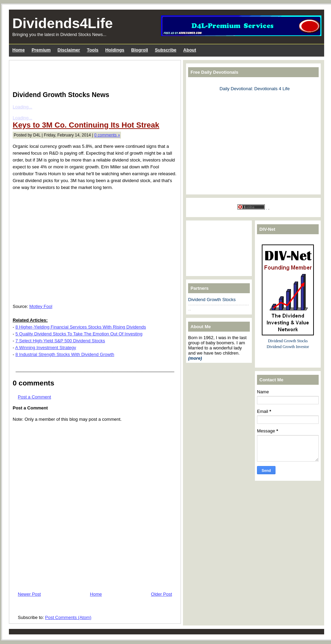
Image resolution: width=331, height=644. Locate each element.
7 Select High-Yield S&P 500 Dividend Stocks (60, 341)
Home (96, 594)
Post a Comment (34, 397)
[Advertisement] (93, 74)
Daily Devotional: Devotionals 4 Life (255, 89)
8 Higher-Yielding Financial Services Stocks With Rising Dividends (81, 327)
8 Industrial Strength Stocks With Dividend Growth (65, 354)
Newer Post (29, 594)
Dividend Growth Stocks (212, 300)
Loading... (22, 107)
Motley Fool (41, 306)
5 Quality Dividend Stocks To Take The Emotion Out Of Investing (79, 334)
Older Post (162, 594)
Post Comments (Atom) (68, 617)
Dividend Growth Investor (288, 347)
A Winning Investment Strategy (46, 348)
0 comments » (107, 135)
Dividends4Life (63, 23)
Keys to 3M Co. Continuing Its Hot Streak (86, 125)
